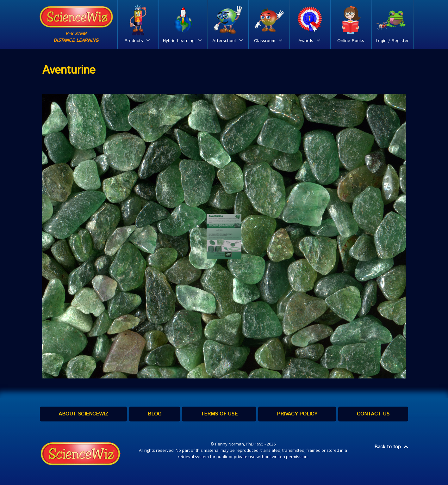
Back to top (392, 447)
